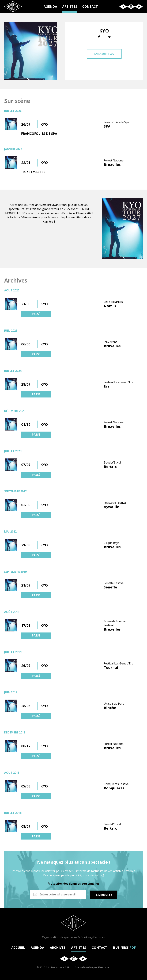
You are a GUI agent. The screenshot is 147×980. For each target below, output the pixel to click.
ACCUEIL (18, 947)
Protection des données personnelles (73, 884)
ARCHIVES (58, 947)
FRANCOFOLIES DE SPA (39, 133)
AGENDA (50, 6)
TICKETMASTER (33, 172)
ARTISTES (70, 6)
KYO (44, 124)
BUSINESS (124, 947)
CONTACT (90, 6)
